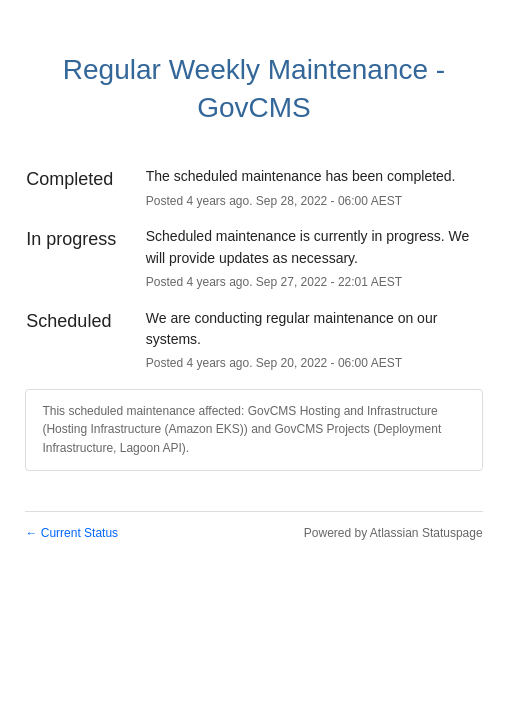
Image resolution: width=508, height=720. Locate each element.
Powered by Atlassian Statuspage (393, 533)
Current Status (71, 533)
